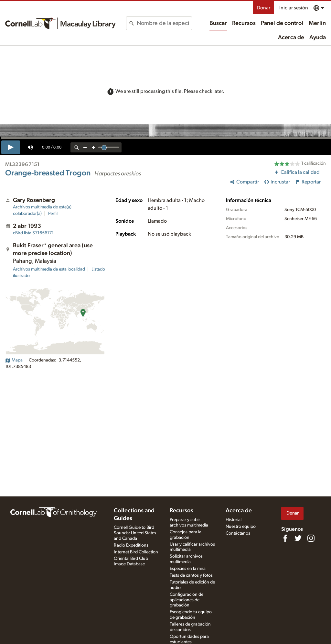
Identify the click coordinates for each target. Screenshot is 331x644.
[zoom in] (93, 147)
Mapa (14, 360)
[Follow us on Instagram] (311, 538)
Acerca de (291, 38)
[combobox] (164, 23)
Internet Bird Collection (136, 552)
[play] (11, 147)
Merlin (317, 23)
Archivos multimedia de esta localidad (49, 269)
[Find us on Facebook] (285, 538)
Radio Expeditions (131, 545)
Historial (234, 520)
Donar (263, 8)
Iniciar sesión (294, 8)
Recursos (244, 23)
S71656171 (33, 233)
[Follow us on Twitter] (298, 538)
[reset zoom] (77, 147)
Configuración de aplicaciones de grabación (187, 600)
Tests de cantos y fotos (191, 575)
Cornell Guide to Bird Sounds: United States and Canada (135, 533)
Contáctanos (238, 533)
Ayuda (318, 38)
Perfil (53, 214)
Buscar (218, 23)
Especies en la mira (188, 569)
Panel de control (282, 23)
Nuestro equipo (241, 527)
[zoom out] (85, 147)
